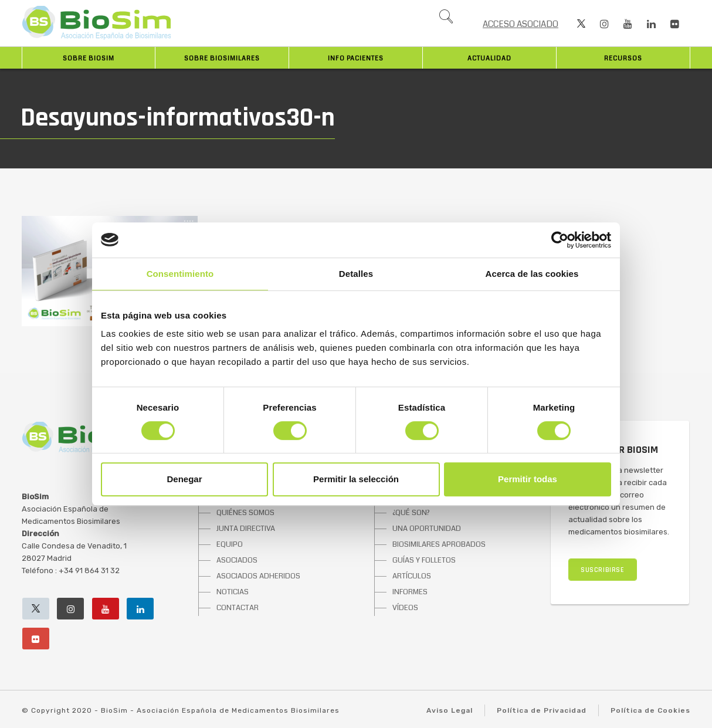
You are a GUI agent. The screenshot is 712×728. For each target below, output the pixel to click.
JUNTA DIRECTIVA (246, 529)
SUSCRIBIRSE (603, 570)
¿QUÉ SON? (411, 513)
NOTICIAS (233, 592)
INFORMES (410, 592)
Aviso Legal (450, 710)
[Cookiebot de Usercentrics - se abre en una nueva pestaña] (560, 240)
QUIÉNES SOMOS (245, 513)
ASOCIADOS (237, 560)
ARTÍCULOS (412, 576)
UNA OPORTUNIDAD (427, 529)
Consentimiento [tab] (180, 274)
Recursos (623, 58)
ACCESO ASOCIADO (521, 24)
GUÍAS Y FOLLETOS (424, 560)
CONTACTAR (238, 608)
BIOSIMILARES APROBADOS (439, 544)
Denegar (184, 479)
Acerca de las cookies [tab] (532, 274)
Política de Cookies (650, 710)
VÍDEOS (405, 608)
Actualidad (489, 58)
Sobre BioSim (89, 58)
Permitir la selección (356, 479)
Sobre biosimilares (222, 58)
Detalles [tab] (356, 274)
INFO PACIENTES (356, 58)
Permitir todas (528, 479)
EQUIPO (230, 544)
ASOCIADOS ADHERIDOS (258, 576)
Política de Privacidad (542, 710)
